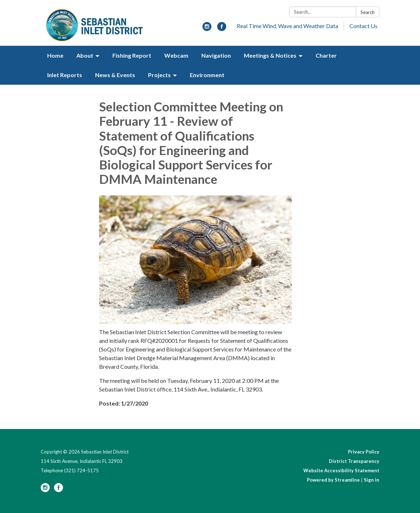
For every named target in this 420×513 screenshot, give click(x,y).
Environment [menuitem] (207, 75)
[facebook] (222, 29)
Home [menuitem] (55, 55)
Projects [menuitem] (159, 75)
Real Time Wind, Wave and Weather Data (287, 26)
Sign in (372, 480)
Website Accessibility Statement (341, 470)
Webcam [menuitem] (176, 55)
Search (368, 12)
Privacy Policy (364, 452)
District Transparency (354, 461)
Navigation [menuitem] (216, 55)
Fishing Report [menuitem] (132, 55)
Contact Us (363, 26)
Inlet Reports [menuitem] (65, 75)
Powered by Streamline (333, 480)
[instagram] (207, 29)
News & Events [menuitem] (115, 75)
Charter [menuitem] (326, 55)
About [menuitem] (85, 55)
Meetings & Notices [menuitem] (270, 55)
